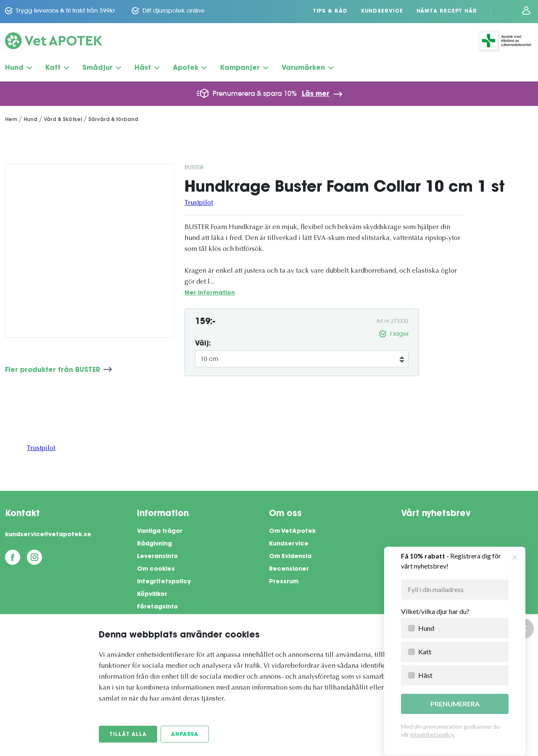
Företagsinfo (157, 607)
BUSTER (194, 167)
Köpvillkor (152, 595)
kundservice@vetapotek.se (48, 535)
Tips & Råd (330, 11)
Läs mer (316, 94)
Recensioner (289, 569)
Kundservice (382, 11)
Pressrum (284, 582)
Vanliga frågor (160, 532)
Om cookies (156, 569)
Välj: (203, 344)
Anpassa (185, 735)
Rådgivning (154, 544)
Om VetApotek (292, 532)
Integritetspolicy (164, 582)
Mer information (210, 293)
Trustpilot (199, 203)
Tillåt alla (128, 735)
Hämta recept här (447, 11)
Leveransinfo (157, 557)
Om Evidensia (290, 557)
